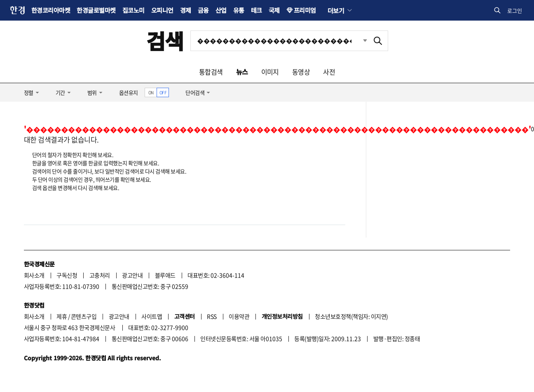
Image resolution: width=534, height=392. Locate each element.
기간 (60, 92)
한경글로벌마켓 (96, 10)
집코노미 (133, 10)
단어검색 (195, 92)
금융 (203, 10)
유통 (239, 10)
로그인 (515, 10)
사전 (329, 72)
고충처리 (100, 275)
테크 (256, 10)
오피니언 (162, 10)
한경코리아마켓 (51, 10)
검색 (165, 41)
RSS (212, 316)
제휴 (62, 316)
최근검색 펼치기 (359, 41)
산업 (221, 10)
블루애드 (165, 275)
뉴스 (242, 72)
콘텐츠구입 (84, 316)
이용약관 (239, 316)
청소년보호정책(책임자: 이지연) (351, 316)
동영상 (301, 72)
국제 (274, 10)
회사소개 (34, 275)
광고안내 (132, 275)
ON (151, 92)
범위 (92, 92)
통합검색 (211, 72)
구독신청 (67, 275)
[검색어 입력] (279, 41)
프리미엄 (305, 10)
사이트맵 (152, 316)
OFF (163, 92)
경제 (186, 10)
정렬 (29, 92)
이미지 (270, 72)
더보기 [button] (336, 10)
